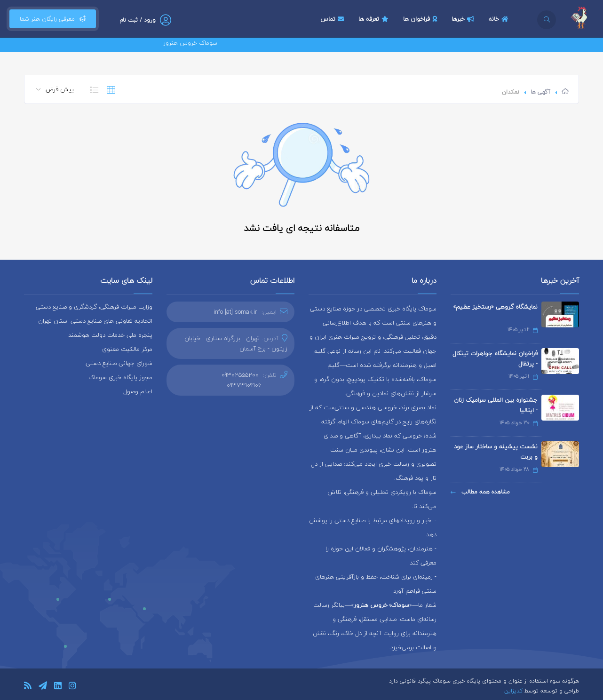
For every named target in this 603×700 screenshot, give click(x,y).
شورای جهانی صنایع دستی (119, 363)
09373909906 (244, 385)
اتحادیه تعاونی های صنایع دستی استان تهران (95, 321)
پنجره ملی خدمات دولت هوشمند (110, 335)
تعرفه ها (375, 19)
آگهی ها (540, 92)
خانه (500, 19)
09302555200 (240, 375)
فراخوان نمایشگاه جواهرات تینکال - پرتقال (495, 358)
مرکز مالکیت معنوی (127, 349)
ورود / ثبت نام (138, 20)
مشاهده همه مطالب (480, 492)
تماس (333, 19)
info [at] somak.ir (235, 312)
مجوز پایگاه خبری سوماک (120, 377)
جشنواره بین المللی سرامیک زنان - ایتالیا (496, 405)
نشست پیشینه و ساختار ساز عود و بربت (496, 452)
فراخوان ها (421, 19)
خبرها (464, 19)
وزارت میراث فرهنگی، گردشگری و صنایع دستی (94, 307)
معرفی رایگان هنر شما (53, 19)
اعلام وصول (138, 391)
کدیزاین (514, 691)
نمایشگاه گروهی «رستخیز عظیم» (495, 307)
